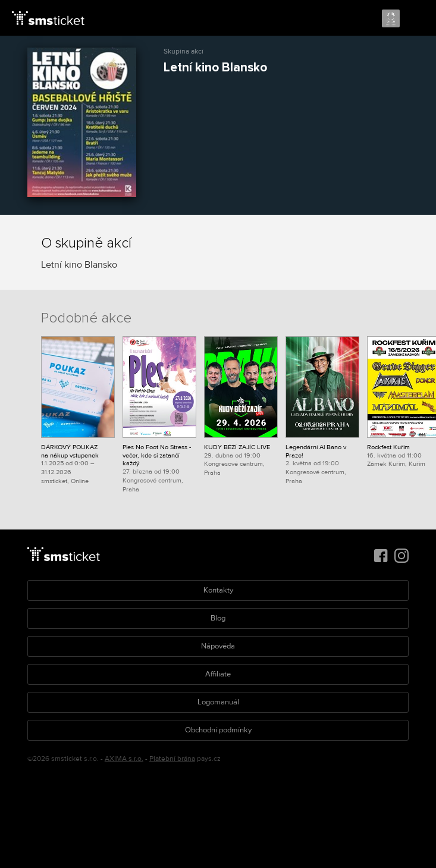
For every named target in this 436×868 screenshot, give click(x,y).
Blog (218, 618)
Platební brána (172, 759)
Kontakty (218, 590)
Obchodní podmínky (218, 730)
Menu (416, 19)
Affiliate (218, 674)
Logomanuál (218, 702)
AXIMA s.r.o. (124, 759)
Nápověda (218, 646)
